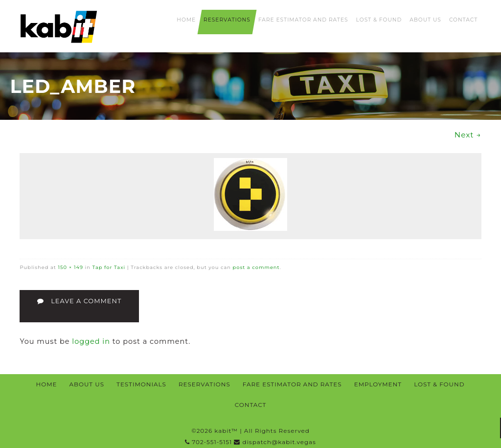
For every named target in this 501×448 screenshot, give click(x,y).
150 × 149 (70, 267)
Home (186, 20)
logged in (91, 341)
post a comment (256, 267)
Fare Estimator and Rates (303, 20)
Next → (468, 135)
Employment (378, 384)
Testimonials (141, 384)
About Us (425, 20)
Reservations (227, 20)
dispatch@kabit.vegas (275, 442)
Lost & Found (379, 20)
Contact (463, 20)
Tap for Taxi (109, 267)
